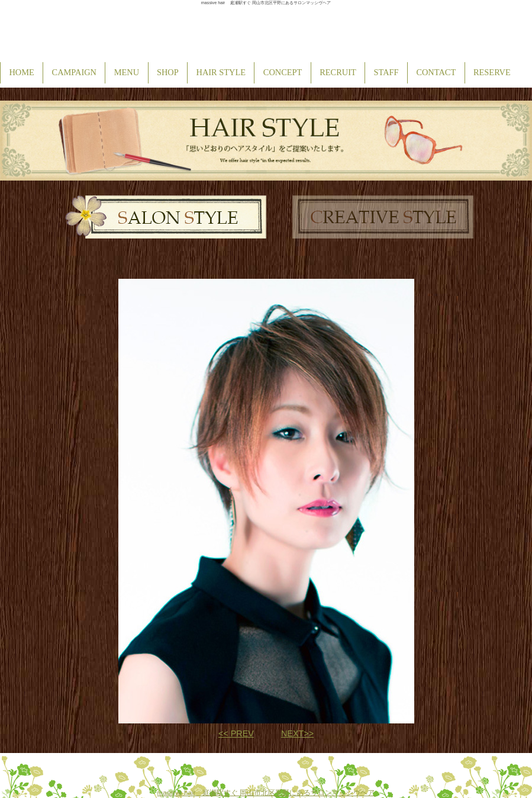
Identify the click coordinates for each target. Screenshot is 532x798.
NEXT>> (297, 733)
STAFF (386, 72)
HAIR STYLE (221, 72)
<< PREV (236, 733)
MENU (127, 72)
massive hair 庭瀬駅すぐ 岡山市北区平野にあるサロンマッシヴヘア (266, 793)
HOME (21, 72)
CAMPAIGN (74, 72)
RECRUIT (338, 72)
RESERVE (492, 72)
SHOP (168, 72)
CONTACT (436, 72)
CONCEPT (283, 72)
